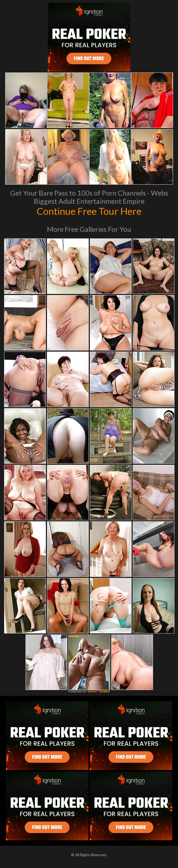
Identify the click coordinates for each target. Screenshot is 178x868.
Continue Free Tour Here (89, 211)
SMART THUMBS (99, 692)
